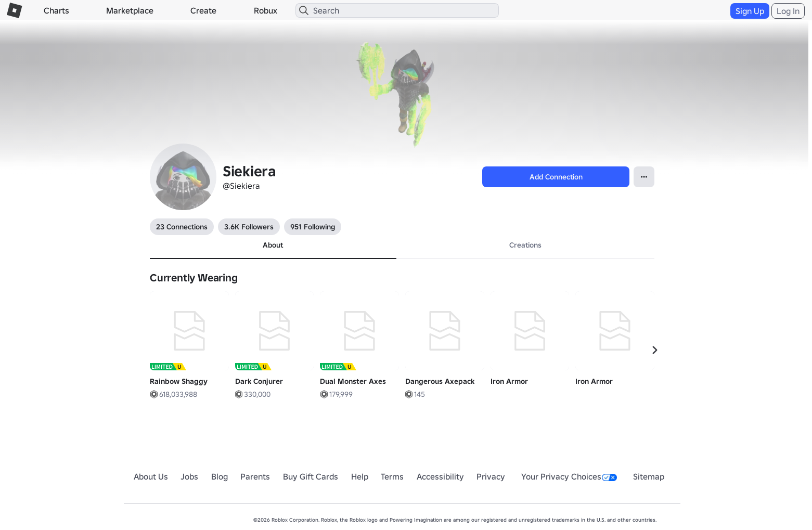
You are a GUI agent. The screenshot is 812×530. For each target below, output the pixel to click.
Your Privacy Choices (569, 476)
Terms (392, 476)
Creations (525, 245)
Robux (266, 10)
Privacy (491, 476)
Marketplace (130, 10)
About (273, 245)
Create (203, 10)
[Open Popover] (644, 177)
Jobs (189, 476)
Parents (255, 476)
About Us (151, 476)
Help (360, 476)
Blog (220, 476)
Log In (788, 11)
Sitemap (649, 476)
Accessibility (440, 476)
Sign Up (750, 11)
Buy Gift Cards (311, 476)
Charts (56, 10)
